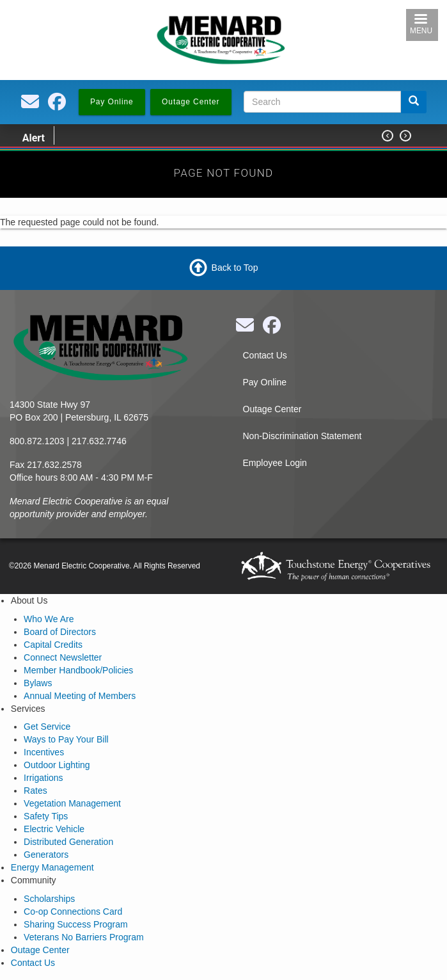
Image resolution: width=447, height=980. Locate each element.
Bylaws (38, 683)
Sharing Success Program (76, 924)
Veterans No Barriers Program (84, 937)
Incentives (44, 752)
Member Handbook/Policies (78, 670)
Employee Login (275, 463)
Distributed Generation (68, 842)
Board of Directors (60, 632)
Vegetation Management (72, 803)
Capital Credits (53, 645)
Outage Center (272, 409)
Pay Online (265, 382)
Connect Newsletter (63, 657)
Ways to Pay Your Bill (66, 739)
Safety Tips (46, 816)
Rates (35, 791)
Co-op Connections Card (73, 912)
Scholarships (49, 899)
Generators (46, 855)
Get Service (47, 727)
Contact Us (265, 355)
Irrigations (43, 778)
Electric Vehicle (54, 829)
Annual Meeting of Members (80, 696)
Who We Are (49, 619)
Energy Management (52, 867)
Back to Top (235, 268)
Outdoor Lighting (57, 765)
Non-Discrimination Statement (302, 436)
